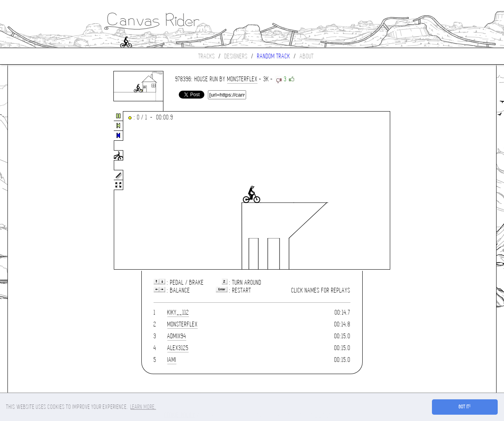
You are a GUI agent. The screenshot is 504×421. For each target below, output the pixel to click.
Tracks (207, 56)
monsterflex (242, 79)
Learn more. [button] (143, 407)
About (307, 56)
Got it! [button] (465, 407)
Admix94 (177, 336)
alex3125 (178, 348)
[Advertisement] (41, 191)
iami (172, 360)
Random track (274, 56)
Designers (236, 56)
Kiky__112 (178, 312)
